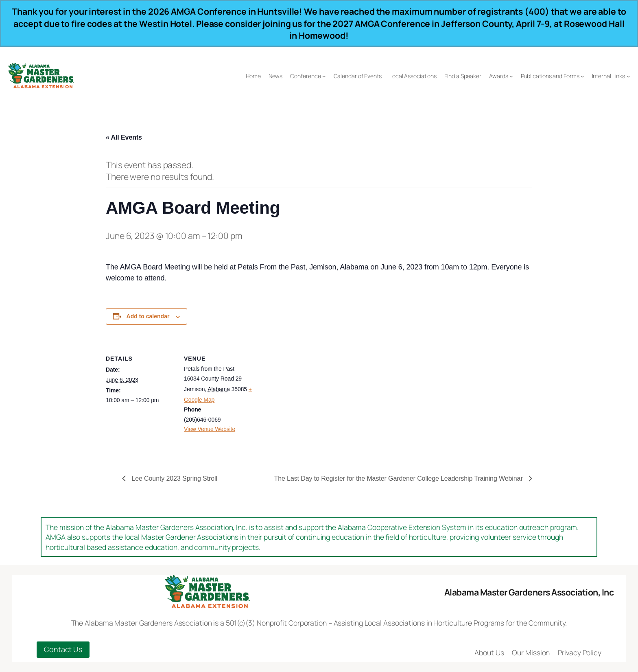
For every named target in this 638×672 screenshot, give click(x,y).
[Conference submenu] (324, 76)
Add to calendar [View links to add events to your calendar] (148, 316)
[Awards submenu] (511, 76)
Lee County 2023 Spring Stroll (174, 478)
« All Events (124, 137)
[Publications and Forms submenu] (582, 76)
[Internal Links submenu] (628, 76)
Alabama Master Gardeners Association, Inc (529, 592)
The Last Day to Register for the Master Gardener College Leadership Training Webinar (399, 478)
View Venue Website (210, 429)
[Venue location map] (305, 394)
